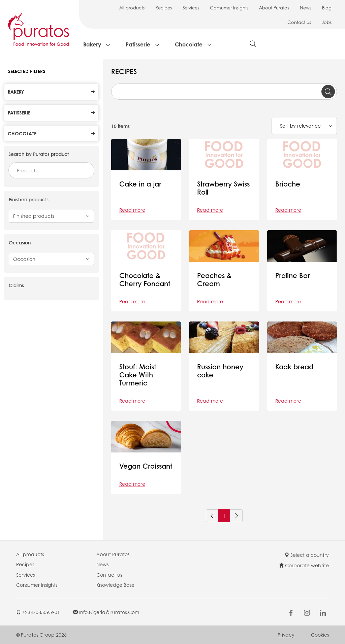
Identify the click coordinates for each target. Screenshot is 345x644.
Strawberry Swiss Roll (223, 188)
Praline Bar (293, 275)
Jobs (327, 22)
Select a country (307, 555)
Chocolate (189, 44)
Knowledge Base (115, 585)
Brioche (288, 184)
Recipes (164, 8)
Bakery (92, 44)
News (306, 8)
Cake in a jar (140, 184)
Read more (132, 210)
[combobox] (51, 170)
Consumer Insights (229, 8)
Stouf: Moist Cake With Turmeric (138, 375)
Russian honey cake (220, 371)
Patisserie (138, 44)
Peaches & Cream (214, 279)
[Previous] (212, 516)
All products (132, 8)
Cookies (320, 635)
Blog (327, 8)
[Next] (236, 516)
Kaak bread (294, 367)
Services (191, 8)
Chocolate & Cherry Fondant (145, 279)
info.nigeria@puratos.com (106, 612)
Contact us (299, 22)
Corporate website (304, 565)
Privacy (286, 635)
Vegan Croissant (146, 466)
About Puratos (274, 8)
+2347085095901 (38, 612)
